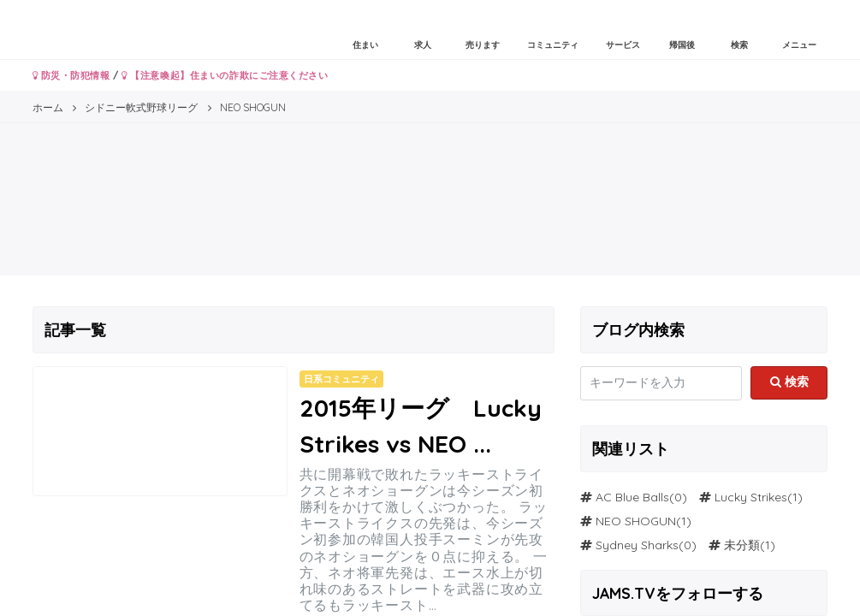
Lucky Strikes (751, 497)
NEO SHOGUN (636, 521)
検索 (789, 382)
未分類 (742, 545)
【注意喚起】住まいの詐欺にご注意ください (225, 75)
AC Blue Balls (632, 497)
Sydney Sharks (637, 545)
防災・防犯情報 (71, 75)
